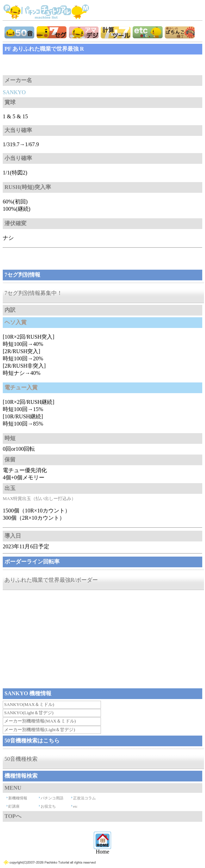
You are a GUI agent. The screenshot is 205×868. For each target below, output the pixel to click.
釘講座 (14, 806)
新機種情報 (18, 798)
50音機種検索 (21, 759)
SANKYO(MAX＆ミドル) (29, 704)
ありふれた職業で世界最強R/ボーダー (51, 580)
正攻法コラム (84, 798)
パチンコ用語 (52, 798)
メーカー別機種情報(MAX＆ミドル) (40, 721)
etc (75, 806)
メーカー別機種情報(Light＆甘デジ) (40, 730)
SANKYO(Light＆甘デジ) (29, 713)
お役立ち (48, 806)
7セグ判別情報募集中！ (33, 293)
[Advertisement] (58, 65)
